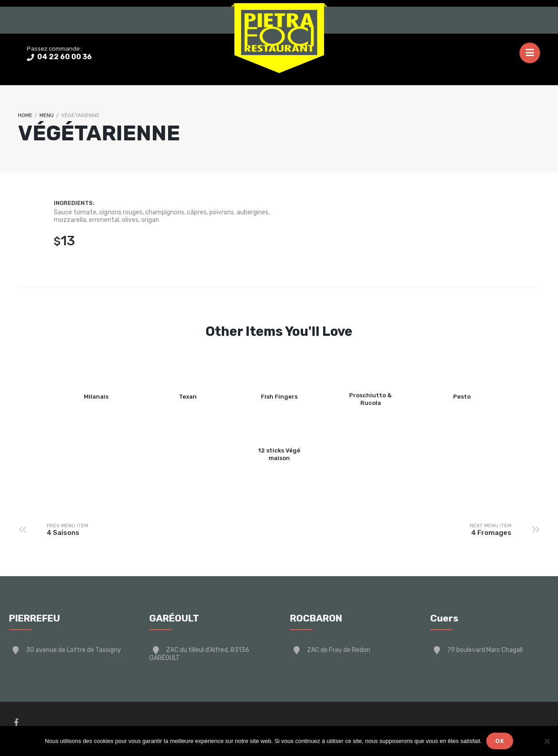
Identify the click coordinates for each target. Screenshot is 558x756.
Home (25, 115)
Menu (47, 115)
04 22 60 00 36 (64, 57)
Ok (500, 741)
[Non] (547, 741)
